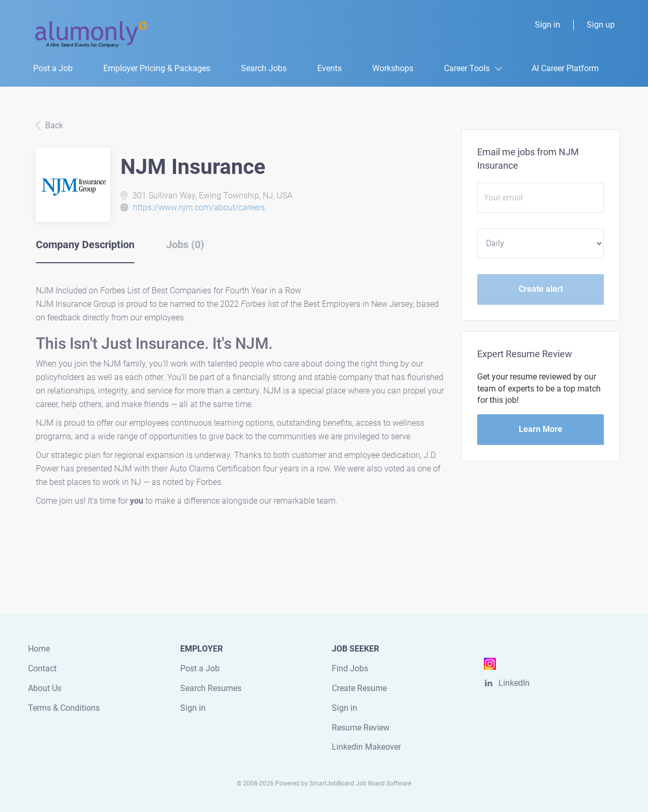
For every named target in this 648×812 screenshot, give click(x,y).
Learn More (541, 429)
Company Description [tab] (85, 245)
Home (39, 649)
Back (53, 125)
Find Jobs (350, 668)
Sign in (548, 25)
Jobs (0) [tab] (185, 245)
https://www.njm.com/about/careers (199, 207)
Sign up (601, 25)
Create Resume (359, 688)
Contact (42, 668)
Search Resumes (211, 688)
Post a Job (200, 668)
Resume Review (361, 728)
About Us (45, 688)
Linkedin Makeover (366, 747)
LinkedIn (514, 683)
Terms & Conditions (64, 708)
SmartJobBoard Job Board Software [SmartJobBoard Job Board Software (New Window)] (360, 783)
